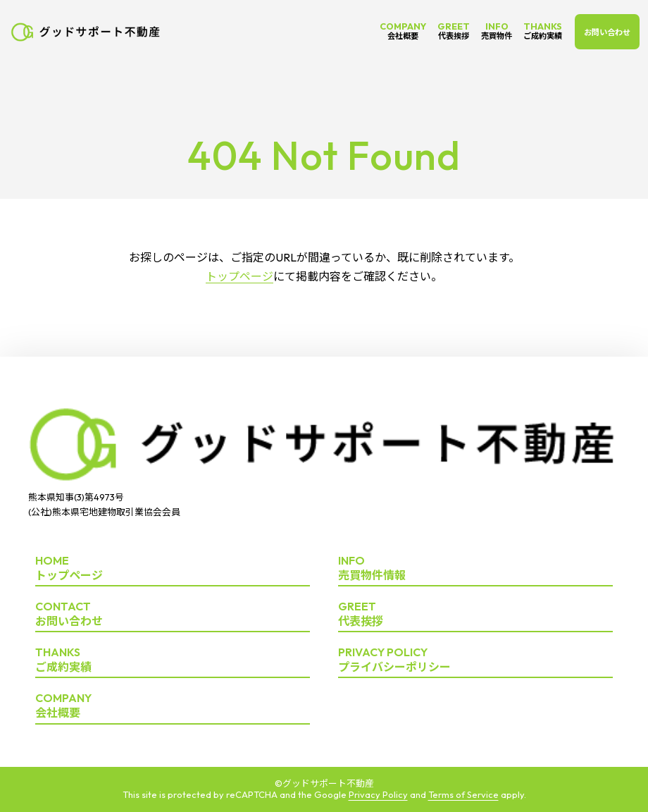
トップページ (239, 276)
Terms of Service (463, 794)
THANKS (543, 31)
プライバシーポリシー (475, 660)
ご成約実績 (173, 660)
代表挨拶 (475, 614)
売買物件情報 (475, 568)
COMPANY (403, 31)
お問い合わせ (607, 32)
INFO (497, 31)
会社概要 (173, 706)
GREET (454, 31)
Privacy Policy (378, 794)
